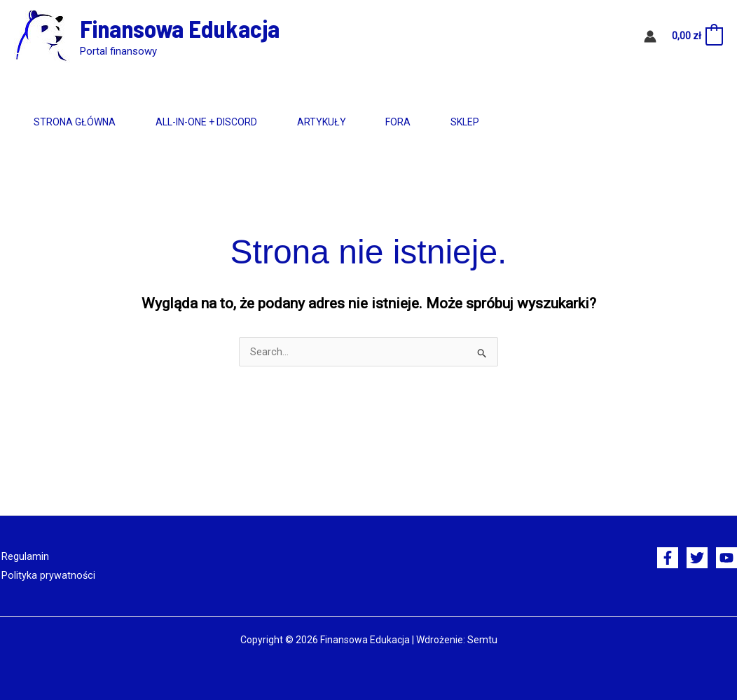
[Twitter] (697, 558)
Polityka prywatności (46, 575)
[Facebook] (668, 558)
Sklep (538, 122)
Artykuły (362, 122)
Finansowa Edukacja (180, 28)
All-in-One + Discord (231, 122)
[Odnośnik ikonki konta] (650, 36)
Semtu (482, 639)
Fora (455, 122)
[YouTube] (726, 558)
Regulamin (24, 556)
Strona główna (83, 122)
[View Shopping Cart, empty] (697, 36)
